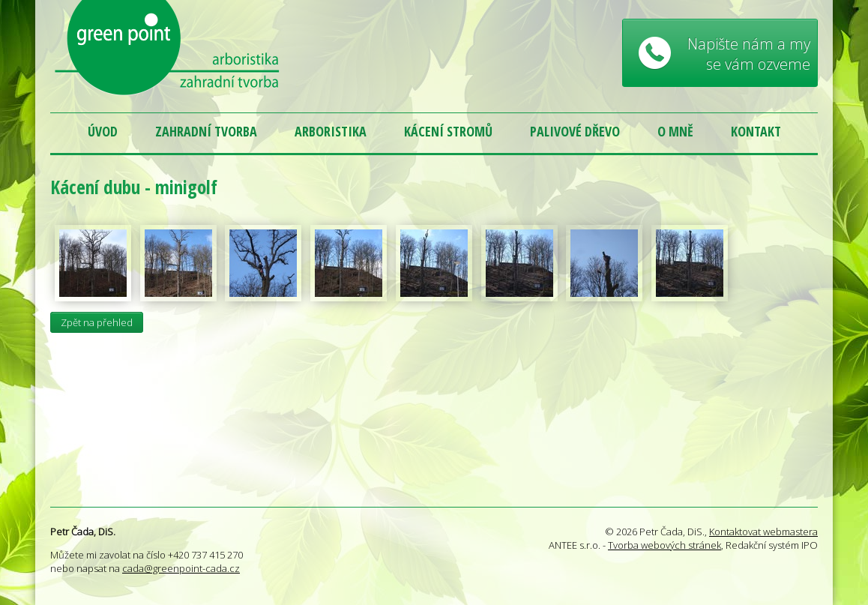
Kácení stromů (448, 131)
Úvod (103, 131)
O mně (675, 131)
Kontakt (756, 131)
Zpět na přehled (97, 322)
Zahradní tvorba (206, 131)
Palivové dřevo (575, 131)
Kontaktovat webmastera (763, 532)
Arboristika (331, 131)
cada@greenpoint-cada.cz (181, 568)
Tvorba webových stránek (664, 545)
